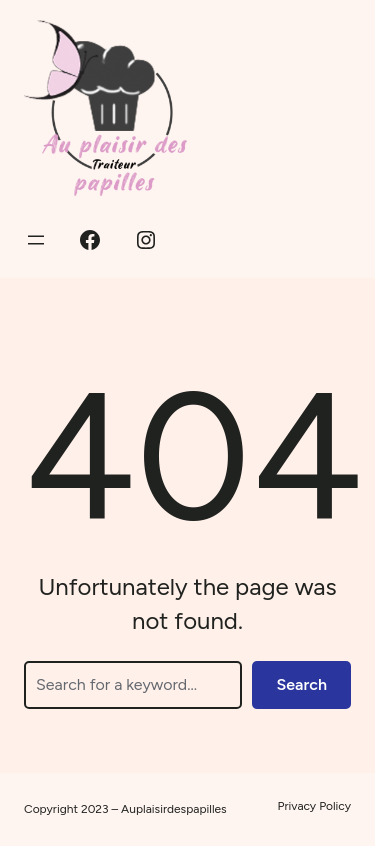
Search (301, 684)
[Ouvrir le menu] (36, 240)
